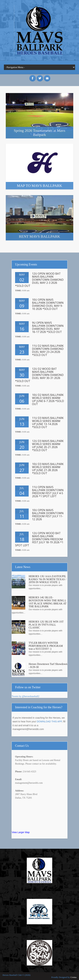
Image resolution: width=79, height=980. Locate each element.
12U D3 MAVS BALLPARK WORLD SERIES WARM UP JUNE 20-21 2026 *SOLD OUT (48, 446)
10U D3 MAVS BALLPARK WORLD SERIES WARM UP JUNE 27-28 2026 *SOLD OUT (48, 469)
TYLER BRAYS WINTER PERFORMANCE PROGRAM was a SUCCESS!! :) (46, 646)
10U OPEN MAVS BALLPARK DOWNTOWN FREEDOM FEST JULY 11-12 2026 (48, 515)
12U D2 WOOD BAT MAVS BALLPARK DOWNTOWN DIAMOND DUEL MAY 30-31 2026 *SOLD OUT (39, 375)
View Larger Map (21, 832)
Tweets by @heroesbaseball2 (26, 696)
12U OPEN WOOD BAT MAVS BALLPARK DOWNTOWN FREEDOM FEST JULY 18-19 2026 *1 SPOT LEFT (39, 539)
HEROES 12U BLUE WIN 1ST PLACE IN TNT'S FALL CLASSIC (46, 625)
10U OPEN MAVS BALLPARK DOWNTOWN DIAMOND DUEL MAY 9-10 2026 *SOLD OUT (48, 304)
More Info (39, 116)
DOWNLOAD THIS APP (49, 721)
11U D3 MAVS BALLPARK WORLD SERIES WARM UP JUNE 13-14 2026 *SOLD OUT (48, 422)
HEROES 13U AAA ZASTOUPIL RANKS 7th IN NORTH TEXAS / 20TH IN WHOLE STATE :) (47, 579)
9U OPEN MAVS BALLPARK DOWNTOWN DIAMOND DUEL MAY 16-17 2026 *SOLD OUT (48, 327)
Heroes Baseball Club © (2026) (16, 975)
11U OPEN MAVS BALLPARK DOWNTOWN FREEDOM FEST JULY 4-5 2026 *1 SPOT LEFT (48, 492)
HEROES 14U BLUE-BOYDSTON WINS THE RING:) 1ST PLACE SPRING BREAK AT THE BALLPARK (48, 602)
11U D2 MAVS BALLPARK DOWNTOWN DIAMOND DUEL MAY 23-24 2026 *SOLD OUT (48, 350)
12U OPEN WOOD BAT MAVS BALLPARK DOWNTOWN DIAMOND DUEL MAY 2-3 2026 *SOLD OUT (39, 280)
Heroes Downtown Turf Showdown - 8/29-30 (48, 666)
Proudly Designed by (64, 977)
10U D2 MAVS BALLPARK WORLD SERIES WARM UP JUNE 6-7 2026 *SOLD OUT (48, 399)
